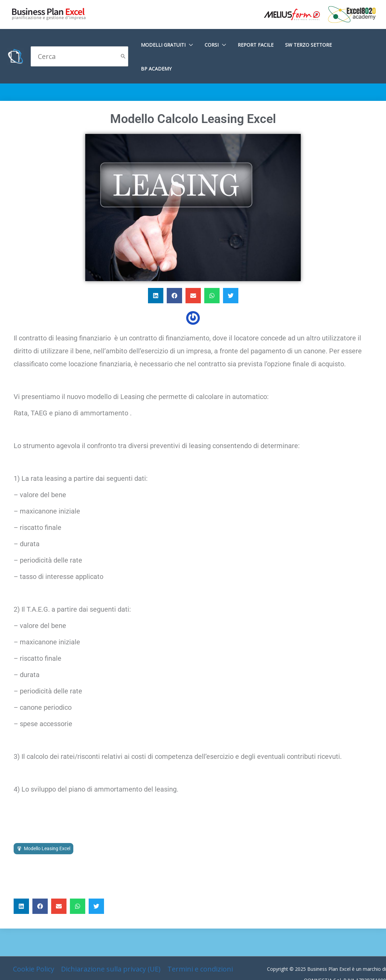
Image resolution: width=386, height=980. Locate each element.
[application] (198, 45)
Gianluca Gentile (368, 968)
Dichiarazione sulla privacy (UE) (111, 945)
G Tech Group (330, 968)
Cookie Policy (34, 945)
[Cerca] (123, 44)
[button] (156, 272)
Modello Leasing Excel (47, 825)
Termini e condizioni (200, 945)
